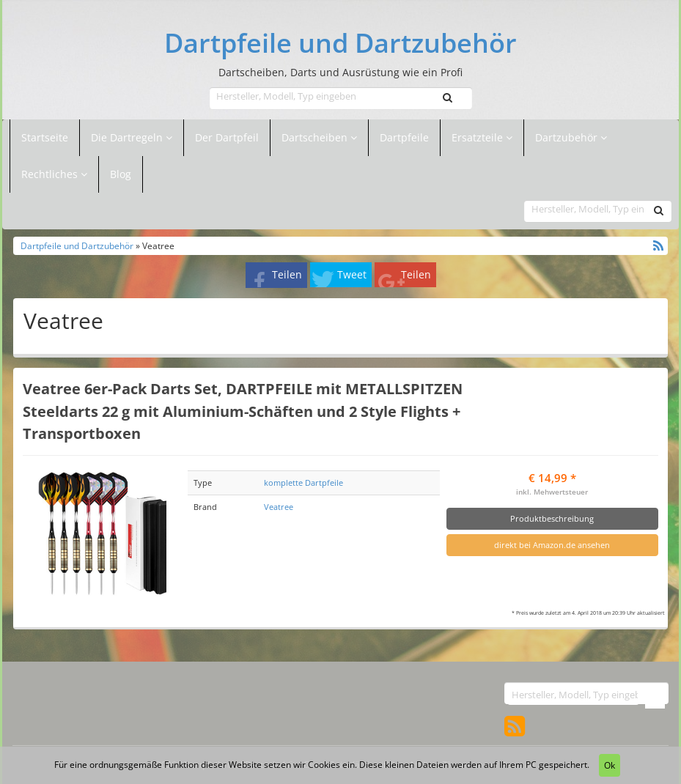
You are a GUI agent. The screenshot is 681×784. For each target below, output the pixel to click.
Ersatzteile (479, 137)
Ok (610, 765)
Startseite (45, 137)
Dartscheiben (316, 137)
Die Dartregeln (132, 137)
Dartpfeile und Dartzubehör (340, 43)
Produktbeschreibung (552, 518)
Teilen (287, 274)
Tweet (352, 274)
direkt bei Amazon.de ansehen (552, 545)
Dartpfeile (404, 137)
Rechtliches (54, 174)
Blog (121, 174)
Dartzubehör (568, 137)
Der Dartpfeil (227, 137)
